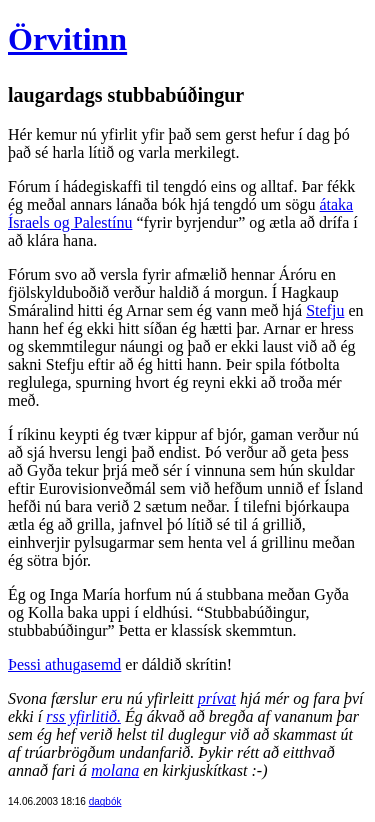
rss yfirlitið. (83, 716)
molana (115, 770)
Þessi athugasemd (64, 664)
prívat (217, 698)
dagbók (105, 801)
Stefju (325, 310)
